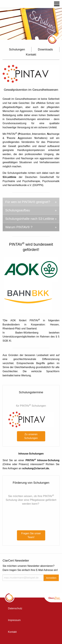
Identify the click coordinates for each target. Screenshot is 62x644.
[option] (31, 24)
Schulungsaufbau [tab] (18, 210)
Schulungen (17, 49)
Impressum (14, 620)
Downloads (45, 49)
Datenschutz (15, 608)
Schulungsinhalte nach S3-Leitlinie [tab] (30, 219)
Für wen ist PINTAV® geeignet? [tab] (28, 202)
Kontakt (31, 54)
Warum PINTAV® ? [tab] (19, 227)
